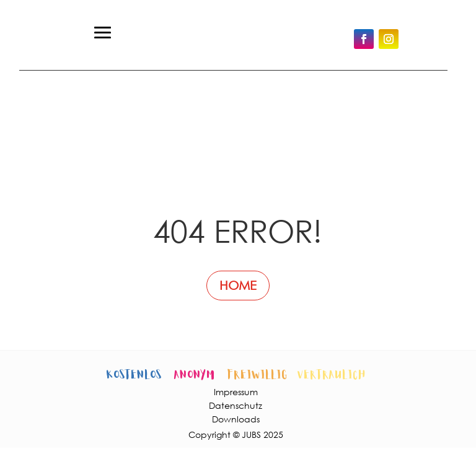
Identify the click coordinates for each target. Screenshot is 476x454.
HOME (238, 285)
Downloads (236, 419)
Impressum (236, 392)
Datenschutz (236, 405)
